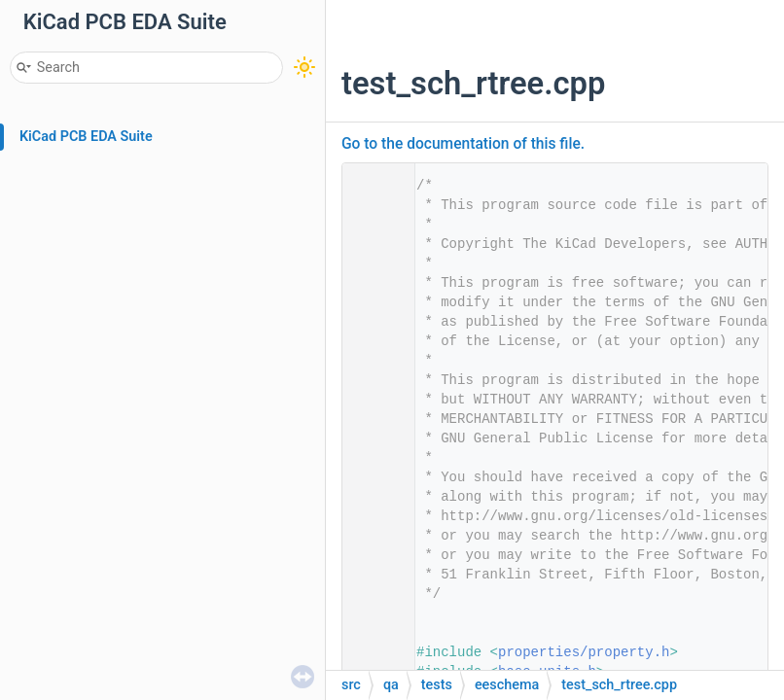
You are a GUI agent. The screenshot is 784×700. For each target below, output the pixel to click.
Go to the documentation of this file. (463, 144)
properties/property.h (584, 652)
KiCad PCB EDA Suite (86, 137)
